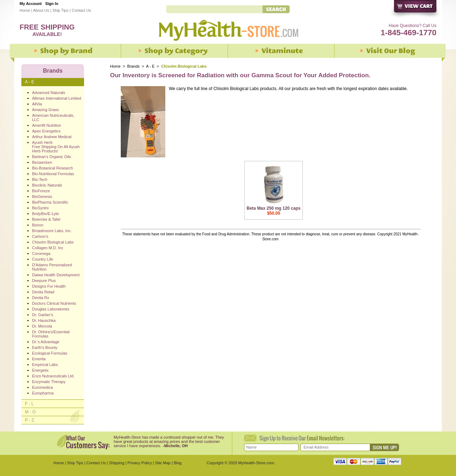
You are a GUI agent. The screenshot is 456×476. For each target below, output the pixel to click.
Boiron (38, 225)
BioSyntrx (40, 208)
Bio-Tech (40, 179)
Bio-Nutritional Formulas (53, 174)
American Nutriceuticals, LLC (53, 117)
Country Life (43, 259)
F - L (29, 404)
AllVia (37, 104)
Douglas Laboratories (51, 309)
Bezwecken (42, 162)
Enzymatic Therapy (49, 382)
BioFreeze (41, 191)
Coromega (41, 253)
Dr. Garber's (43, 315)
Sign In (52, 4)
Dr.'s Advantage (46, 342)
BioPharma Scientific (50, 202)
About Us (41, 10)
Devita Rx (41, 298)
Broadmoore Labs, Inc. (52, 231)
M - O (30, 412)
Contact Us (81, 10)
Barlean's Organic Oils (51, 157)
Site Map (163, 463)
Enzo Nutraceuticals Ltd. (53, 376)
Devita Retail (43, 292)
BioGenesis (42, 197)
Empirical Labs (45, 365)
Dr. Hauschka (44, 320)
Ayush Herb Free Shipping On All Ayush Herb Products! (56, 147)
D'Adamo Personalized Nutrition (52, 267)
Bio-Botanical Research (53, 168)
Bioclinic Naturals (47, 185)
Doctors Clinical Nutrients (54, 303)
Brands (133, 66)
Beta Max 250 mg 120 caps (273, 208)
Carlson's (40, 236)
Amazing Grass (45, 110)
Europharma (43, 393)
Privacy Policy (140, 463)
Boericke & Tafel (46, 219)
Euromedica (43, 387)
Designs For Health (49, 286)
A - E (150, 66)
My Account (31, 4)
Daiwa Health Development (56, 275)
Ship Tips (60, 10)
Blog (178, 463)
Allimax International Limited (57, 98)
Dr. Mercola (42, 326)
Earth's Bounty (45, 347)
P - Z (30, 420)
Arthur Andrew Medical (52, 137)
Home (25, 10)
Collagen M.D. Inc (48, 248)
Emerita (39, 359)
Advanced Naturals (49, 93)
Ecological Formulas (50, 353)
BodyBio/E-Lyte (45, 214)
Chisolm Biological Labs (53, 242)
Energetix (40, 370)
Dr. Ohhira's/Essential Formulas (51, 334)
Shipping (117, 463)
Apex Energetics (46, 131)
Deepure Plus (44, 281)
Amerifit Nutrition (46, 125)
